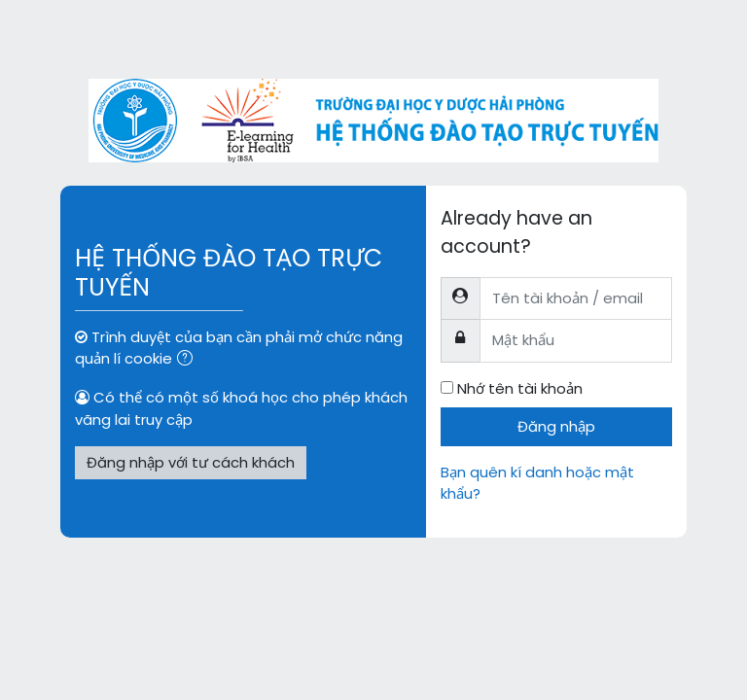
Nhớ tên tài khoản (520, 388)
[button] (189, 360)
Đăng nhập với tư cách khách (191, 462)
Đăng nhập (556, 426)
